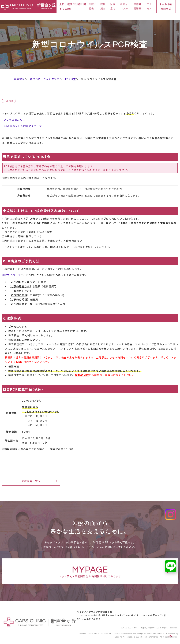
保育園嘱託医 (137, 6)
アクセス (149, 6)
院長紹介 (103, 6)
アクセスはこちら (14, 120)
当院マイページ (11, 275)
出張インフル (124, 6)
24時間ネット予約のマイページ (23, 126)
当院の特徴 (93, 6)
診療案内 (113, 6)
